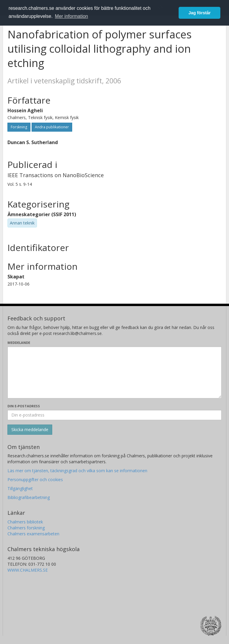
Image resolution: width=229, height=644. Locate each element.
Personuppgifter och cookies (35, 480)
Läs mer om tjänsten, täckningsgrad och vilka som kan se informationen (77, 471)
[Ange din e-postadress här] (114, 415)
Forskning (19, 127)
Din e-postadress (24, 406)
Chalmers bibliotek (25, 522)
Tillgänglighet (20, 488)
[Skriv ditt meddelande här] (114, 372)
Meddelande (19, 343)
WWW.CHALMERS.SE (28, 570)
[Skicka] (30, 430)
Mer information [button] (71, 16)
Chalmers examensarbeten (33, 534)
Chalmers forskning (26, 528)
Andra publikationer (52, 127)
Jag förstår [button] (199, 13)
